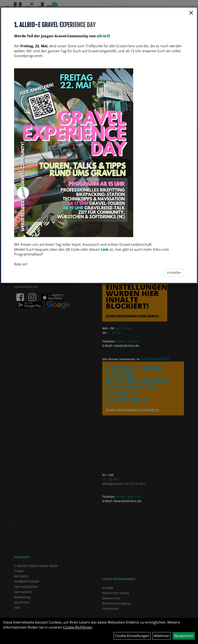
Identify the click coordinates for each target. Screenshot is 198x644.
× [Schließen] (191, 13)
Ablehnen (162, 636)
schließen (174, 273)
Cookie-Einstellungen (132, 636)
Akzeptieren (184, 636)
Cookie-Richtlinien (78, 627)
